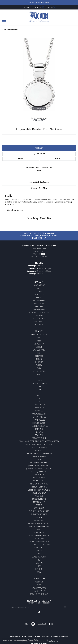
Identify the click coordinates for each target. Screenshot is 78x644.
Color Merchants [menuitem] (39, 383)
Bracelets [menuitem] (39, 294)
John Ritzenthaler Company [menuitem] (39, 469)
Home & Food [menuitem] (39, 285)
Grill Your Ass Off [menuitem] (39, 447)
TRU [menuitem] (39, 566)
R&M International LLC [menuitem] (39, 526)
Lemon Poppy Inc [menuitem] (39, 487)
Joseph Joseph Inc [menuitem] (39, 472)
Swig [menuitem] (39, 554)
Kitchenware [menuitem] (39, 300)
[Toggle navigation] (4, 23)
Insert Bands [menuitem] (39, 319)
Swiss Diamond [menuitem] (39, 557)
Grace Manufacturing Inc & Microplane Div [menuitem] (39, 441)
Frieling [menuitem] (39, 429)
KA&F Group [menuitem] (39, 475)
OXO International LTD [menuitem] (39, 511)
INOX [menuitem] (39, 459)
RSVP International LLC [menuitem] (39, 536)
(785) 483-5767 (39, 120)
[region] (39, 75)
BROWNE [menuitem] (39, 362)
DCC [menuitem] (39, 396)
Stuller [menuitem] (39, 551)
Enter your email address (39, 603)
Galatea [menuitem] (39, 432)
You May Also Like (39, 218)
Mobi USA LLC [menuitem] (39, 502)
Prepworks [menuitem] (39, 520)
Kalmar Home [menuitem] (39, 478)
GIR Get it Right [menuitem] (39, 438)
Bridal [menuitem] (39, 288)
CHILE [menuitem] (39, 377)
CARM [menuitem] (39, 368)
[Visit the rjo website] (27, 624)
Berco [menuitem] (39, 359)
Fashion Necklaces (11, 30)
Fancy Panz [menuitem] (39, 408)
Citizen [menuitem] (39, 380)
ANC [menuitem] (39, 338)
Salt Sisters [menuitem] (39, 539)
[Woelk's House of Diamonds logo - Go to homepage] (39, 17)
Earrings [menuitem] (39, 297)
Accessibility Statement (59, 636)
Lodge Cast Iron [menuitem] (39, 493)
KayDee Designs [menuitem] (39, 481)
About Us (39, 582)
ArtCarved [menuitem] (39, 344)
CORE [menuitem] (39, 386)
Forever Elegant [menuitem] (39, 414)
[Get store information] (39, 257)
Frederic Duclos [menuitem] (39, 423)
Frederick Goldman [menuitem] (39, 426)
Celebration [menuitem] (39, 371)
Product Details (39, 182)
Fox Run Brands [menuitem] (39, 417)
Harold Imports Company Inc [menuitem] (39, 453)
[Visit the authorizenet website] (33, 624)
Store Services (39, 588)
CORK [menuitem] (39, 389)
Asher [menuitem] (39, 347)
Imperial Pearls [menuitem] (39, 456)
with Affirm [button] (45, 2)
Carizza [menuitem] (39, 365)
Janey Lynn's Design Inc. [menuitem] (39, 466)
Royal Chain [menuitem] (39, 532)
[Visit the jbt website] (51, 624)
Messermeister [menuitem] (39, 499)
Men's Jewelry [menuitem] (39, 310)
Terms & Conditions (39, 594)
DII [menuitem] (39, 402)
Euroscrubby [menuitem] (39, 405)
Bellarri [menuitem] (39, 356)
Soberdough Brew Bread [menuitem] (39, 545)
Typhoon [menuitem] (39, 569)
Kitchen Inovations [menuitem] (39, 484)
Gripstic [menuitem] (39, 450)
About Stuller (39, 189)
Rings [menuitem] (39, 291)
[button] (28, 7)
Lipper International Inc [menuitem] (39, 490)
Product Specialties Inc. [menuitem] (39, 523)
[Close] (75, 3)
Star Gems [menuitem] (39, 548)
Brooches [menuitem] (39, 322)
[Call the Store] (39, 254)
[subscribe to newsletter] (65, 607)
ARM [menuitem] (39, 341)
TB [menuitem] (39, 560)
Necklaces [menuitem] (39, 303)
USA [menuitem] (39, 572)
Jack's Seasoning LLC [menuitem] (39, 462)
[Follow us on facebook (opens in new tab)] (39, 613)
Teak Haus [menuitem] (39, 563)
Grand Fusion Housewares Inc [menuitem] (39, 444)
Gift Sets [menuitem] (39, 316)
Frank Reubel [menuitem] (39, 420)
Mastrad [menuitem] (39, 496)
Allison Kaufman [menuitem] (39, 335)
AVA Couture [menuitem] (39, 350)
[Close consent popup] (47, 640)
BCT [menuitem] (39, 353)
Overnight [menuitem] (39, 508)
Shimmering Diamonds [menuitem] (39, 542)
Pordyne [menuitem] (39, 517)
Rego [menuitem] (39, 529)
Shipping (21, 159)
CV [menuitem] (39, 393)
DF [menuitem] (39, 399)
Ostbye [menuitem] (39, 505)
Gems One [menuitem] (39, 435)
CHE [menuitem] (39, 374)
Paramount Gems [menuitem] (39, 514)
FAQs (39, 585)
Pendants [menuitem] (39, 325)
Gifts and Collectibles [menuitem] (39, 313)
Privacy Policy (39, 591)
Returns (58, 159)
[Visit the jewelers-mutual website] (42, 624)
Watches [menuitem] (39, 306)
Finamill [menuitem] (39, 411)
